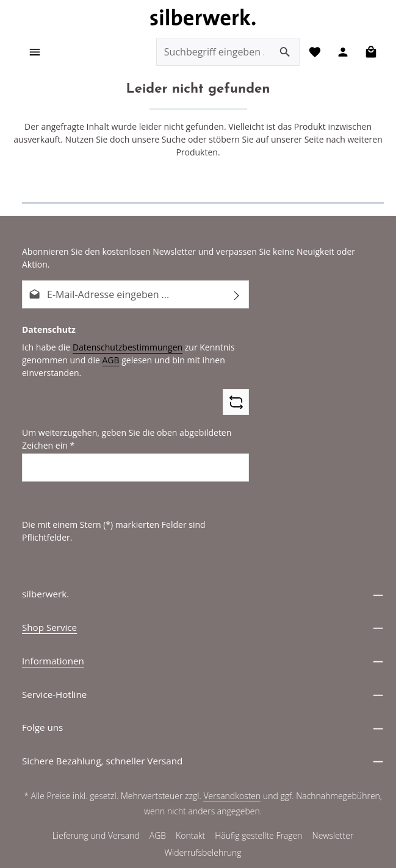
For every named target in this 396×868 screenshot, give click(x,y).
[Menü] (35, 52)
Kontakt (191, 811)
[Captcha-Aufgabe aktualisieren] (236, 390)
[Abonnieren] (237, 282)
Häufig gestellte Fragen (259, 811)
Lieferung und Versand (95, 811)
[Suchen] (283, 52)
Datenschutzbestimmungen (123, 335)
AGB (107, 347)
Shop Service (49, 602)
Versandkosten (233, 771)
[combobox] (212, 52)
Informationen (53, 636)
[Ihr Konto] (342, 52)
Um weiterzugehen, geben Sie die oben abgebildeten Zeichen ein (122, 426)
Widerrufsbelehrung (203, 828)
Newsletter (333, 811)
